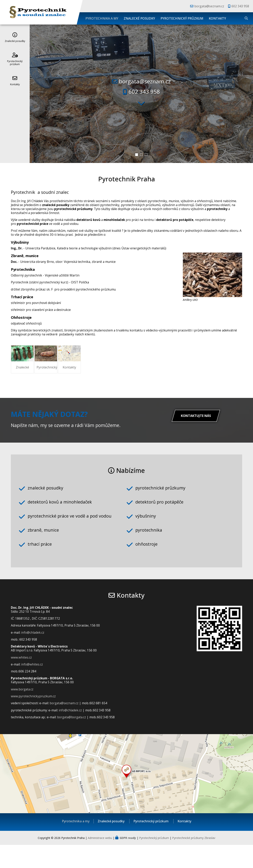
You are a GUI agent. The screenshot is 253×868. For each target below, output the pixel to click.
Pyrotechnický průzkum (182, 18)
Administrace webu (100, 861)
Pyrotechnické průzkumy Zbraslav (194, 861)
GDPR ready (128, 861)
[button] (137, 155)
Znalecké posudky (139, 18)
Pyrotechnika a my (102, 18)
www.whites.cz (21, 680)
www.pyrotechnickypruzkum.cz (33, 719)
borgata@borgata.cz (72, 740)
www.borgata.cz (22, 712)
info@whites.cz (32, 687)
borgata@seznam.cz (209, 6)
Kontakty (217, 18)
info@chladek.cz (33, 655)
